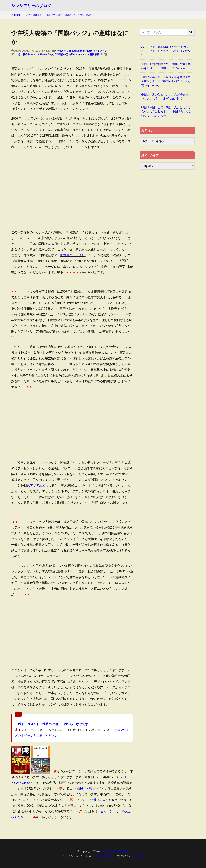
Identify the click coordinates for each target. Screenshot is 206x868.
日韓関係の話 (79, 51)
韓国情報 (94, 54)
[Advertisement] (72, 197)
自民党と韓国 (86, 788)
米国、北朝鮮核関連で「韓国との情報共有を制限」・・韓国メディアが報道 (166, 66)
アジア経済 (38, 485)
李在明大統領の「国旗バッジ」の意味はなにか (70, 15)
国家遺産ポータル (72, 255)
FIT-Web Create (103, 856)
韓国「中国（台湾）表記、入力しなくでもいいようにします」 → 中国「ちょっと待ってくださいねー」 (166, 111)
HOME (18, 15)
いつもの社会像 (34, 15)
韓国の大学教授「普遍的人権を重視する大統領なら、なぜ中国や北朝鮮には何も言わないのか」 (166, 81)
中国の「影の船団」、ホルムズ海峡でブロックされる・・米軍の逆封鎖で (166, 96)
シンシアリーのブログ (31, 6)
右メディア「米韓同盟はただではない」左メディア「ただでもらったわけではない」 (166, 51)
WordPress (138, 856)
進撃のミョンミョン (97, 51)
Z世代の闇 (98, 800)
